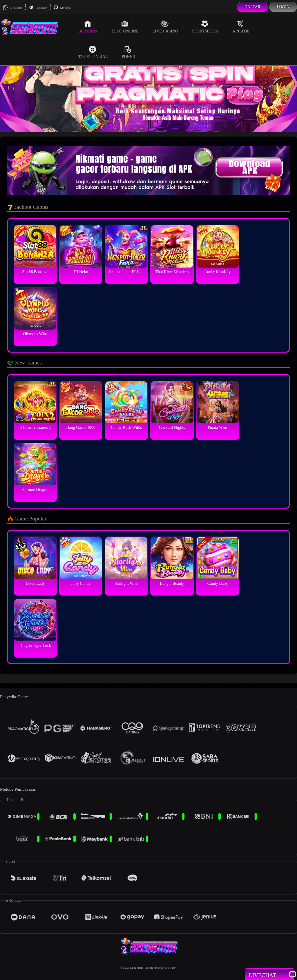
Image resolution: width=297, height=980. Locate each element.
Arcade (241, 27)
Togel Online (93, 52)
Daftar (252, 7)
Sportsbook (205, 27)
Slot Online (125, 27)
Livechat (62, 8)
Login (283, 7)
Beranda (88, 27)
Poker (128, 52)
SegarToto (137, 968)
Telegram (38, 8)
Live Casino (165, 27)
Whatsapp (13, 8)
